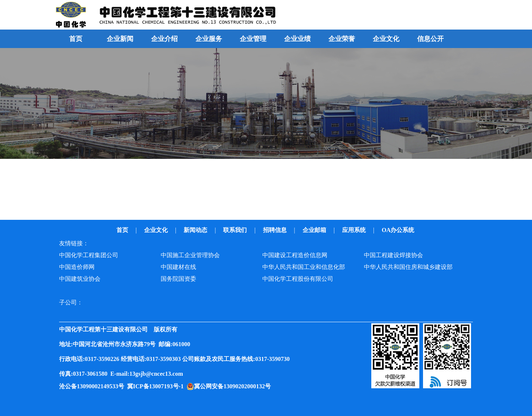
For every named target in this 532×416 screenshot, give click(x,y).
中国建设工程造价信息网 (295, 255)
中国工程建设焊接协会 (393, 255)
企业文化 (157, 230)
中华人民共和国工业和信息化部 (304, 267)
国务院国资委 (178, 279)
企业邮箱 (315, 230)
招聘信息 (276, 230)
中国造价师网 (77, 267)
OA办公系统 (399, 230)
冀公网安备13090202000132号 (234, 386)
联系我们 (236, 230)
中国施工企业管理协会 (190, 255)
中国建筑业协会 (80, 279)
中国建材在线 (178, 267)
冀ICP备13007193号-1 (157, 386)
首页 (76, 39)
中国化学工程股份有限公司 (298, 279)
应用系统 (355, 230)
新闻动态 (196, 230)
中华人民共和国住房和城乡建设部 (408, 267)
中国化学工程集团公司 (89, 255)
